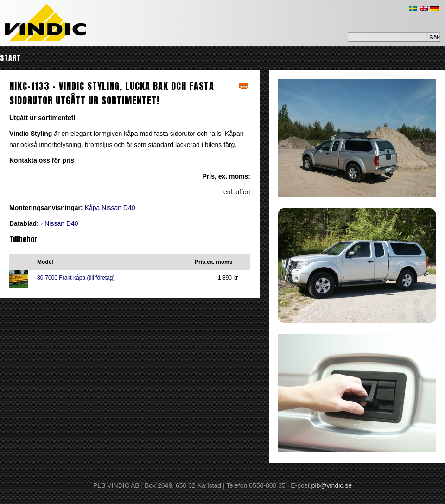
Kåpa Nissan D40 (110, 208)
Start (10, 58)
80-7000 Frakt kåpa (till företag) (76, 278)
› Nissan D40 (60, 223)
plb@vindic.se (332, 485)
